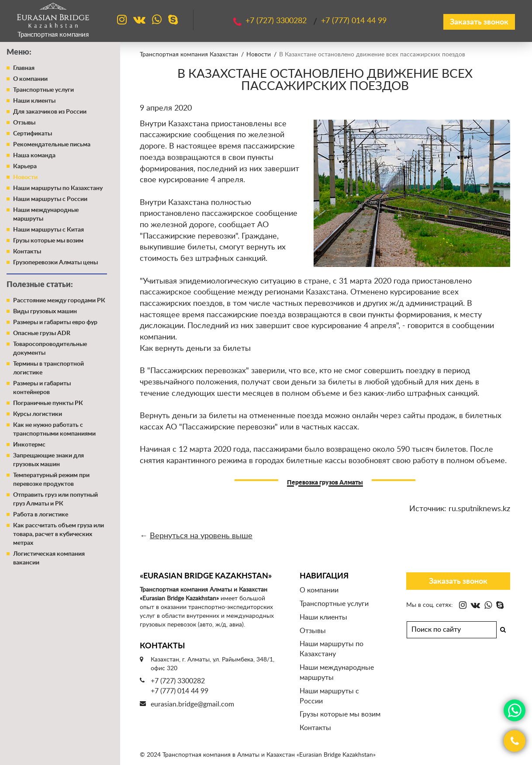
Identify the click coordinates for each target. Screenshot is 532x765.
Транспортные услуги (43, 90)
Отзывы (24, 123)
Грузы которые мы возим (48, 241)
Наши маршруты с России (50, 199)
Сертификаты (33, 134)
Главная (24, 68)
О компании (30, 79)
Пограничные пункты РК (48, 403)
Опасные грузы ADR (42, 333)
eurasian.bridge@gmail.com (192, 704)
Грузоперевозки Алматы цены (55, 263)
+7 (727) (277, 21)
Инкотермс (29, 445)
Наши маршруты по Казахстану (58, 188)
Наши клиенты (34, 101)
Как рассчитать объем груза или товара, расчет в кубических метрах (59, 534)
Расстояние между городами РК (59, 301)
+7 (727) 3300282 (178, 681)
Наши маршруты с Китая (48, 230)
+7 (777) (354, 21)
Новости (25, 177)
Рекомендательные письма (52, 145)
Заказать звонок (479, 22)
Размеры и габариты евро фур (55, 322)
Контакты (27, 252)
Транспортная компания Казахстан (189, 55)
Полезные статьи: (40, 285)
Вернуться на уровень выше (201, 536)
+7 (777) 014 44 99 (180, 691)
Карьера (25, 166)
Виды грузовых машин (45, 312)
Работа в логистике (41, 515)
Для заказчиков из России (50, 112)
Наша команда (34, 156)
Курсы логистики (38, 414)
